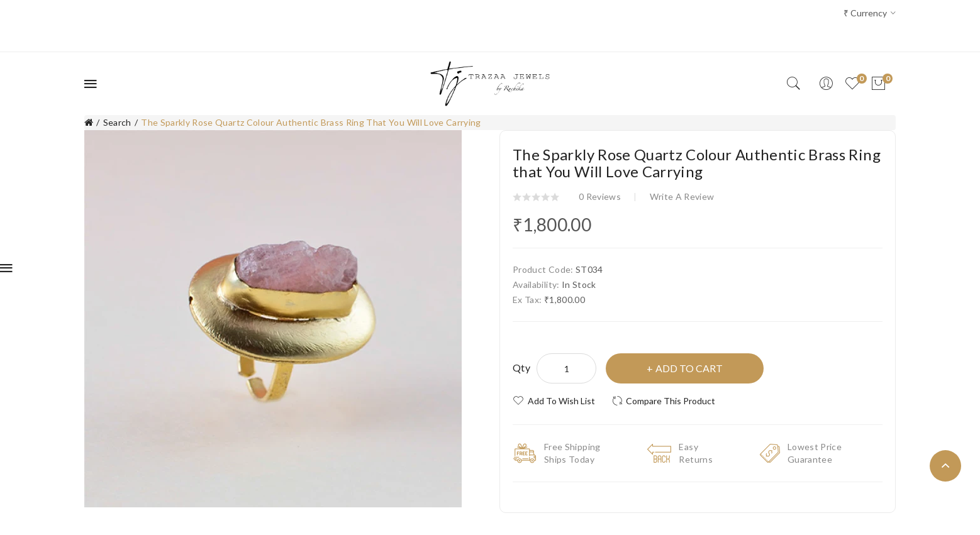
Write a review (682, 196)
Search (117, 122)
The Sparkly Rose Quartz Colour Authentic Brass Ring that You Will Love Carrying (311, 122)
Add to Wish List (561, 401)
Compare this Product (671, 401)
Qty (521, 367)
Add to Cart (689, 368)
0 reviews (600, 196)
